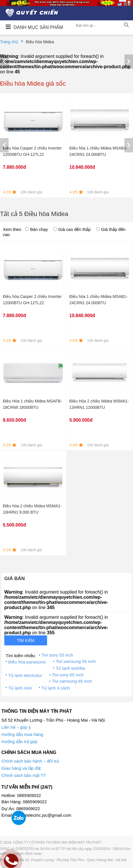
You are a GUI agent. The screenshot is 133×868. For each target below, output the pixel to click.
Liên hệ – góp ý (16, 727)
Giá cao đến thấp (72, 229)
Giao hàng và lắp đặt (21, 768)
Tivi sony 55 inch (57, 655)
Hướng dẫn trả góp (19, 742)
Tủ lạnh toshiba (70, 668)
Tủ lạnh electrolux (25, 675)
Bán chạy (36, 229)
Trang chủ (9, 42)
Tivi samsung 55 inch (76, 661)
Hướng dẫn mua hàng (22, 734)
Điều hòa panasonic (27, 662)
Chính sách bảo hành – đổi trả (30, 761)
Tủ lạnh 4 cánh (56, 688)
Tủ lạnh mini (20, 688)
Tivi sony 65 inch (68, 675)
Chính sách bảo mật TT (24, 775)
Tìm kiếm (26, 641)
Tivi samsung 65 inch (72, 681)
